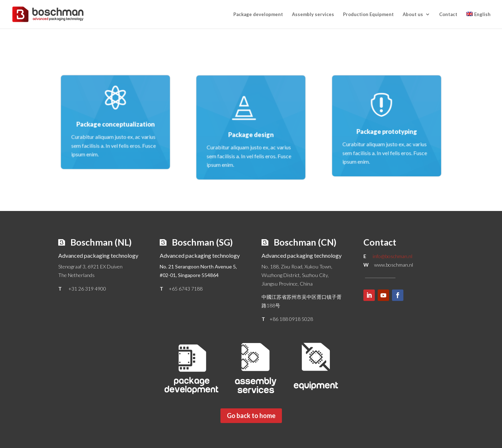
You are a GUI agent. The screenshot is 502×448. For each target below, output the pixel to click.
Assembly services (313, 14)
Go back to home (251, 416)
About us (413, 14)
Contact (448, 14)
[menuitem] (478, 20)
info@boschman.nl (392, 256)
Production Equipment (368, 14)
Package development (258, 14)
